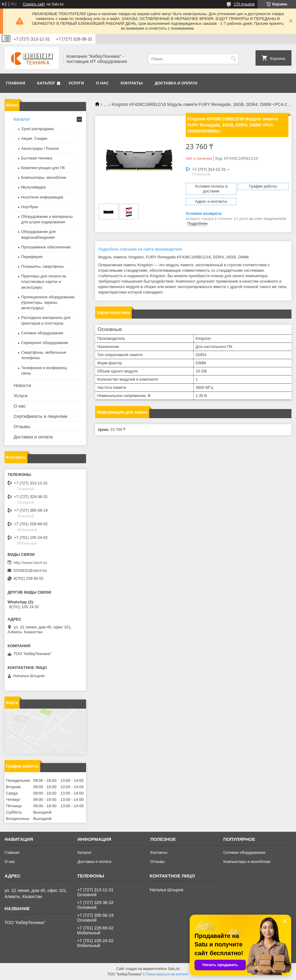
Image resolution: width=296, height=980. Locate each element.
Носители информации (42, 197)
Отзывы (22, 426)
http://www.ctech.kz (30, 563)
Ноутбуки (30, 207)
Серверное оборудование (45, 343)
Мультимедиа (34, 187)
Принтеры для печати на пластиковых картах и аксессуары (44, 282)
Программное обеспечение (46, 247)
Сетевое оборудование (42, 333)
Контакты (132, 83)
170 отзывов (244, 4)
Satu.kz (174, 969)
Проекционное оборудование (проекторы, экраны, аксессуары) (48, 302)
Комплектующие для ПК (43, 168)
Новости (22, 385)
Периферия (32, 257)
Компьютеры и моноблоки (247, 862)
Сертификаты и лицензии (40, 416)
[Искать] (233, 59)
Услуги (76, 83)
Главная (16, 83)
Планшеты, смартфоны (42, 266)
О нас (102, 83)
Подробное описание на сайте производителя (140, 249)
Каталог (46, 83)
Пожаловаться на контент (167, 974)
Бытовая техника (37, 158)
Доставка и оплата (176, 83)
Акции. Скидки (34, 138)
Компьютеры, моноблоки (44, 177)
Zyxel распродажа (37, 129)
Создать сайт (34, 4)
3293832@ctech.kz (30, 570)
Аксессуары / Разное (40, 148)
